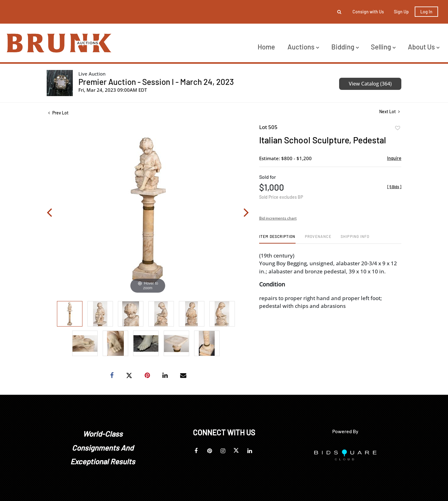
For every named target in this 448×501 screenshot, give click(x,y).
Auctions (303, 47)
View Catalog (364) (370, 84)
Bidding (345, 47)
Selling (383, 47)
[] (394, 187)
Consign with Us (368, 12)
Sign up (401, 12)
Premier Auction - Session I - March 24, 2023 (156, 82)
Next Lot (390, 111)
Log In (426, 12)
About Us (424, 47)
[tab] (277, 239)
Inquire (394, 158)
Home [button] (266, 47)
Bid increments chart (278, 218)
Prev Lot (58, 113)
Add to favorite (398, 128)
